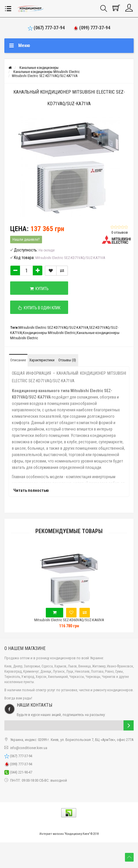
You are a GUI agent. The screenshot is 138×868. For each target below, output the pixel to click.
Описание (18, 360)
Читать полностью (31, 490)
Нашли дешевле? (26, 239)
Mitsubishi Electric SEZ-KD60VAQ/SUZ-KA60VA (69, 620)
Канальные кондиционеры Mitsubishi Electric (47, 72)
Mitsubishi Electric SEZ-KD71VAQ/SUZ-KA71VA (45, 76)
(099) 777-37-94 (92, 28)
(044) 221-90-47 (18, 772)
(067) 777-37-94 (46, 28)
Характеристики (42, 360)
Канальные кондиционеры (39, 68)
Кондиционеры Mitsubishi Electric (49, 333)
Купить (39, 289)
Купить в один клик (39, 308)
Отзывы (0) (67, 360)
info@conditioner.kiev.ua (29, 748)
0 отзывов (120, 232)
